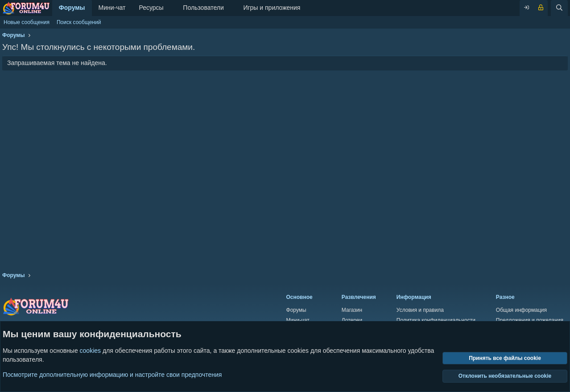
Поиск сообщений (79, 22)
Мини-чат (112, 8)
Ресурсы (151, 8)
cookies (90, 351)
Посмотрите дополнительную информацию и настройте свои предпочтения (112, 374)
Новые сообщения (27, 22)
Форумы (72, 8)
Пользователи (203, 8)
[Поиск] (559, 8)
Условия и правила (420, 310)
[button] (171, 8)
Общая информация (521, 310)
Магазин (352, 310)
